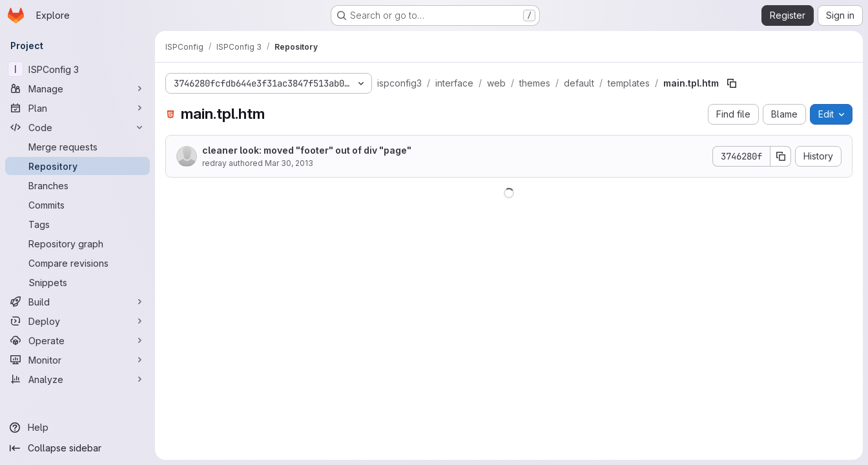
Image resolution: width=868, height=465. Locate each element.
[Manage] (77, 88)
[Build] (77, 302)
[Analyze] (77, 379)
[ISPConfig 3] (77, 69)
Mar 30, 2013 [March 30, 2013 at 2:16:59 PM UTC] (289, 163)
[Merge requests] (77, 147)
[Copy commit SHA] (781, 156)
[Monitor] (77, 360)
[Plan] (77, 108)
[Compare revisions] (77, 263)
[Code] (77, 127)
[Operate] (77, 340)
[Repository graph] (77, 243)
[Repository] (77, 166)
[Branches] (77, 185)
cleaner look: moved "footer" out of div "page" (307, 150)
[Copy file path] (732, 83)
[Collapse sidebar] (77, 448)
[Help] (77, 428)
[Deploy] (77, 321)
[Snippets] (77, 282)
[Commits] (77, 205)
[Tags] (77, 224)
